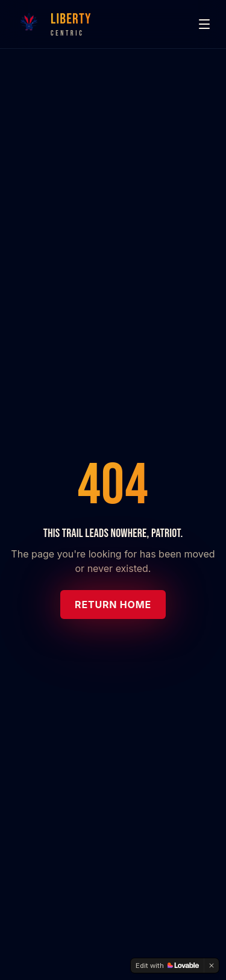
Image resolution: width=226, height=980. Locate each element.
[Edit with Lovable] (167, 966)
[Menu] (204, 24)
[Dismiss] (212, 966)
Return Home (113, 605)
